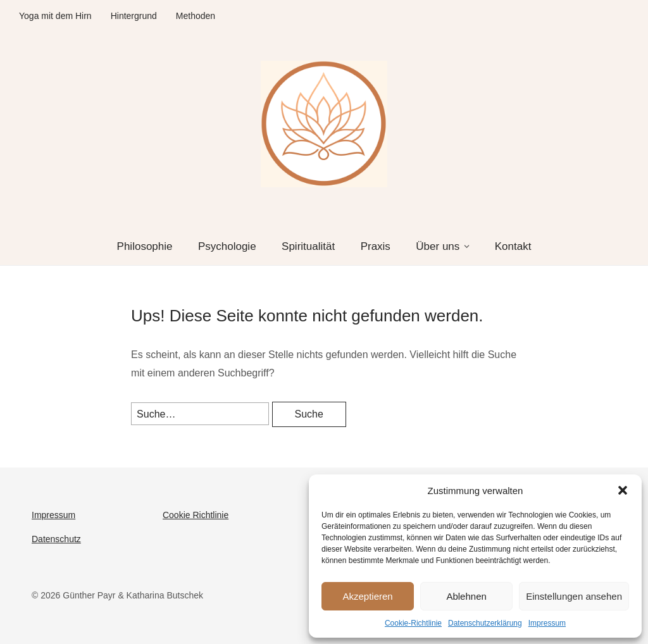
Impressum (547, 623)
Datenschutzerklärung (485, 623)
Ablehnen (466, 596)
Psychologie (227, 246)
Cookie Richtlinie (196, 515)
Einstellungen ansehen (574, 596)
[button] (623, 490)
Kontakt (513, 246)
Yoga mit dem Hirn (55, 16)
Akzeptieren (367, 596)
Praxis (376, 246)
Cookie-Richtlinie (413, 623)
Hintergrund (134, 16)
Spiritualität (308, 246)
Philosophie (145, 246)
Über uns (438, 246)
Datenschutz (56, 539)
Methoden (196, 16)
